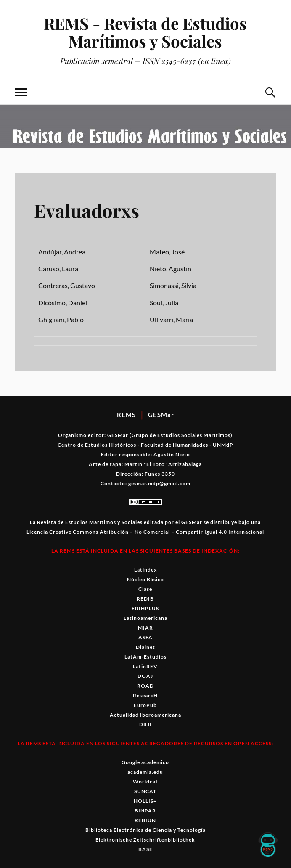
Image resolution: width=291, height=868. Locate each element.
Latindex (145, 570)
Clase (145, 589)
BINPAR (145, 811)
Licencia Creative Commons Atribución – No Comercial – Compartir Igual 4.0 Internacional (145, 532)
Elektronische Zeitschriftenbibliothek (145, 840)
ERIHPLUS (145, 608)
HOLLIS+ (145, 801)
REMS (126, 415)
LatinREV (145, 666)
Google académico (145, 762)
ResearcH (145, 695)
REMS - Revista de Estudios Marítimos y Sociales (145, 32)
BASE (145, 849)
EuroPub (145, 705)
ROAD (145, 686)
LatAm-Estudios (145, 657)
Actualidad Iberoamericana (145, 715)
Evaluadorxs (87, 210)
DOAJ (145, 676)
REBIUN (145, 820)
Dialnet (145, 647)
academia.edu (145, 772)
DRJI (145, 724)
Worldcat (145, 782)
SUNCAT (145, 791)
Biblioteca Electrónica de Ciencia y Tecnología (145, 830)
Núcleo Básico (145, 579)
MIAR (145, 628)
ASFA (145, 637)
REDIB (145, 599)
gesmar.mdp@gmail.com (159, 483)
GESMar (161, 415)
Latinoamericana (145, 618)
